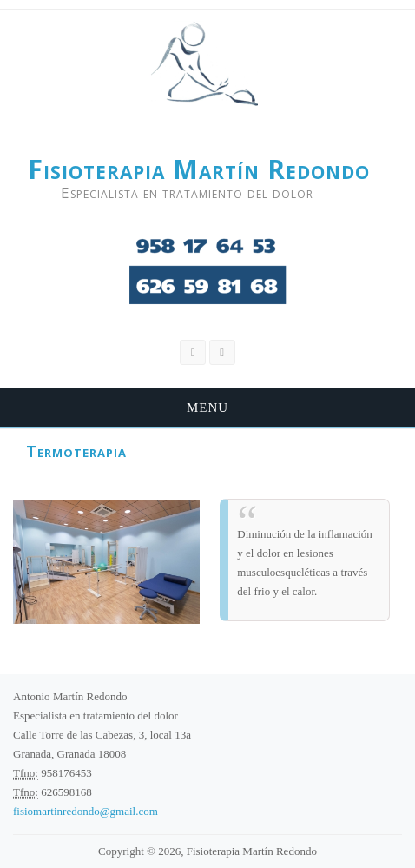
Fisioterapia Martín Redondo (199, 169)
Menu (207, 407)
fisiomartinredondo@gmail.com (86, 811)
